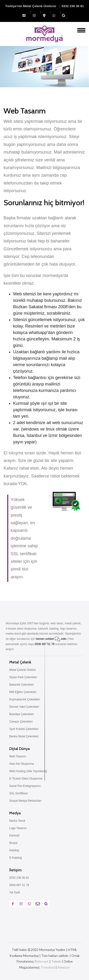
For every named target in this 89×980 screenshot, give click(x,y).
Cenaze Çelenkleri (21, 722)
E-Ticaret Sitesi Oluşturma (26, 779)
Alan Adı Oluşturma (21, 764)
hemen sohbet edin (52, 639)
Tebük (56, 961)
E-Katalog (16, 858)
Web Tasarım (18, 756)
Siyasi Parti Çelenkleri (23, 677)
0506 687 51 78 (44, 644)
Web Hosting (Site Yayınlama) (28, 771)
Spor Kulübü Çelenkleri (24, 729)
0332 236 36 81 (73, 6)
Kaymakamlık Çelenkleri (25, 699)
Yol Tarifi (15, 893)
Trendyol (48, 967)
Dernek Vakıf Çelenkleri (24, 707)
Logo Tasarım (18, 828)
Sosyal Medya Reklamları (25, 801)
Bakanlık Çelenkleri (21, 685)
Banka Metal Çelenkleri (24, 736)
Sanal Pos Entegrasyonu (25, 786)
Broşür (13, 843)
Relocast (42, 961)
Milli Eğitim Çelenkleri (23, 692)
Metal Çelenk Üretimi (22, 670)
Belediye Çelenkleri (21, 714)
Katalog (14, 850)
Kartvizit (14, 836)
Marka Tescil (17, 821)
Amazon (64, 967)
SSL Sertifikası (19, 793)
